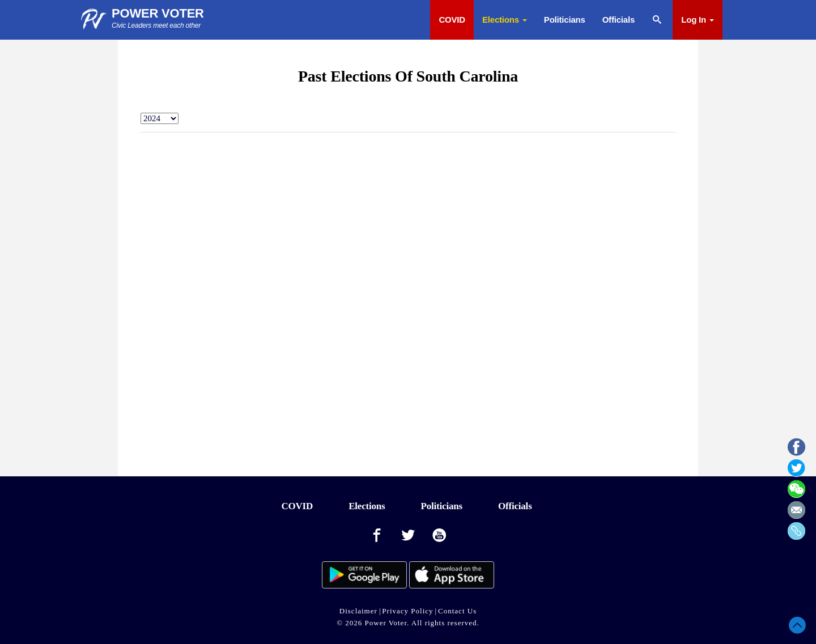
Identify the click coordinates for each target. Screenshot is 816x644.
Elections (505, 20)
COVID (452, 20)
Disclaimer (358, 611)
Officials (619, 20)
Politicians (565, 20)
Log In (698, 20)
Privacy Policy (407, 611)
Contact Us (457, 611)
